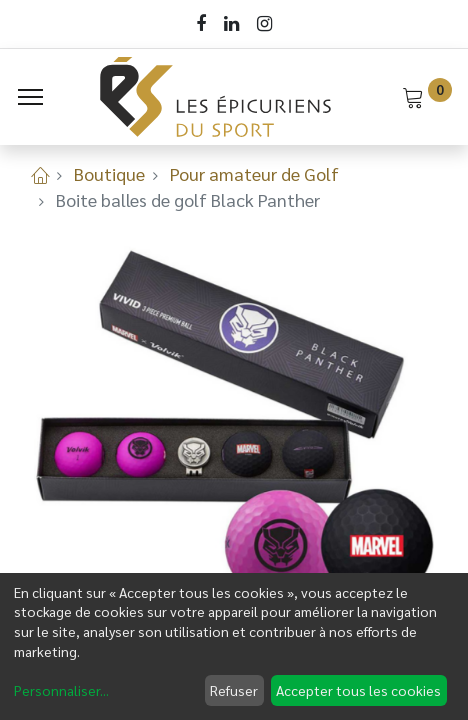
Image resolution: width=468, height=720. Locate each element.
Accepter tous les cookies (358, 690)
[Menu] (30, 97)
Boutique (109, 173)
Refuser (234, 690)
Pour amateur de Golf (254, 173)
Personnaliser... (61, 690)
